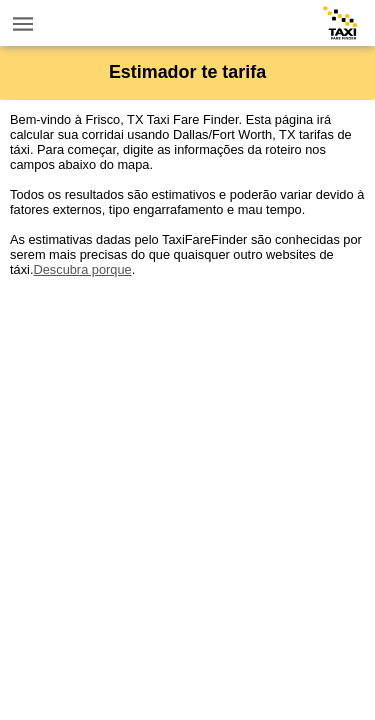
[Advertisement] (187, 464)
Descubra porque (82, 269)
